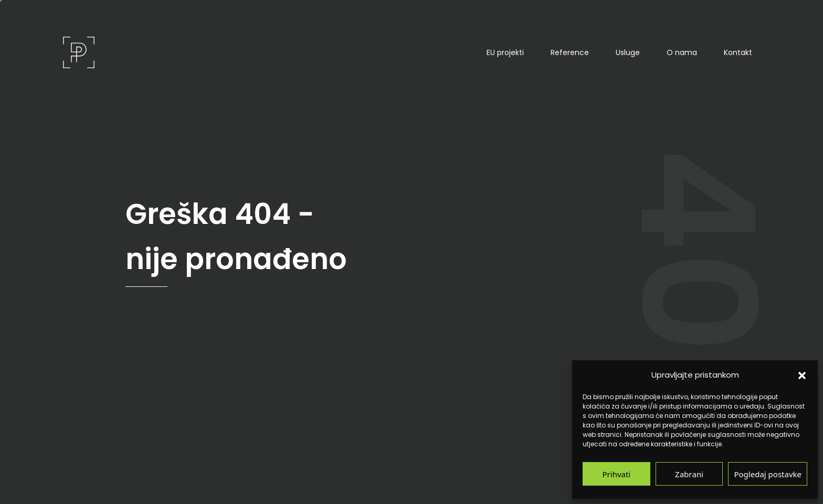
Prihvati (617, 474)
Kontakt (738, 52)
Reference (570, 52)
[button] (802, 375)
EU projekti (505, 52)
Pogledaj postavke (768, 474)
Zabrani (689, 474)
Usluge (628, 52)
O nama (682, 52)
